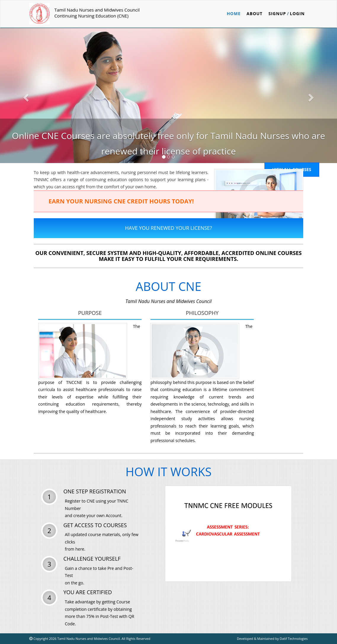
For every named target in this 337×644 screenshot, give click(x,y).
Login (297, 13)
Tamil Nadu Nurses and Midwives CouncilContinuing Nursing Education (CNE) (97, 13)
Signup (277, 13)
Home (234, 13)
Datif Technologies (294, 639)
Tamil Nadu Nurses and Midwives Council (88, 639)
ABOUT (255, 13)
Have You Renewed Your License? (168, 228)
